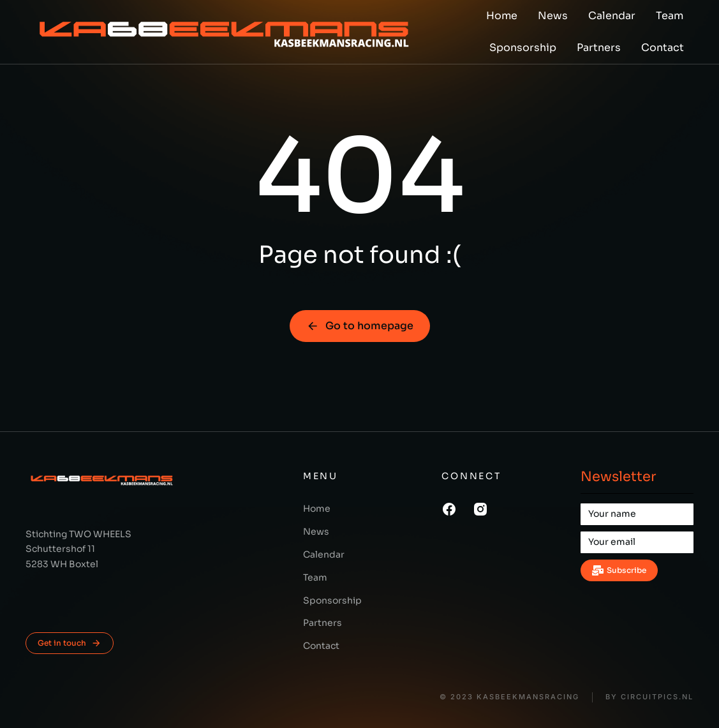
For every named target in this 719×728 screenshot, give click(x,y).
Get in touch (70, 643)
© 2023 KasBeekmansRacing (509, 697)
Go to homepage (360, 326)
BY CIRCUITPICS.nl (649, 697)
